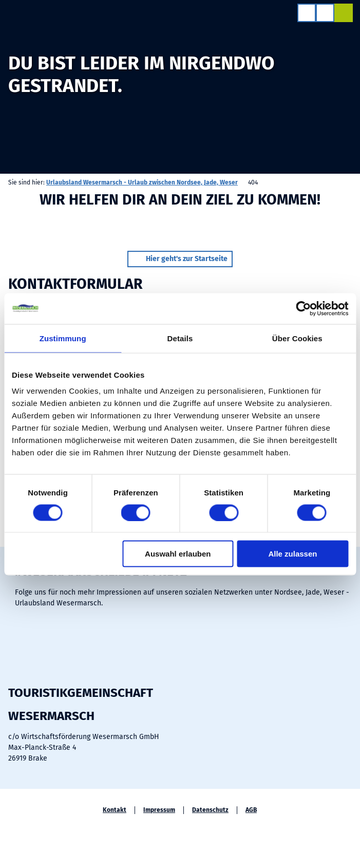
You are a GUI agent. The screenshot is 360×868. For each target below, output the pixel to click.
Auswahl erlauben (178, 554)
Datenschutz (210, 810)
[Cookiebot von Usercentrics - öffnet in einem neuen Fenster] (303, 308)
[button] (180, 259)
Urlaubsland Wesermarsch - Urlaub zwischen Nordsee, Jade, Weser (142, 182)
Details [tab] (180, 338)
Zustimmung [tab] (63, 338)
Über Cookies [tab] (297, 338)
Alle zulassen (292, 554)
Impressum (159, 810)
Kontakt (115, 810)
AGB (251, 810)
